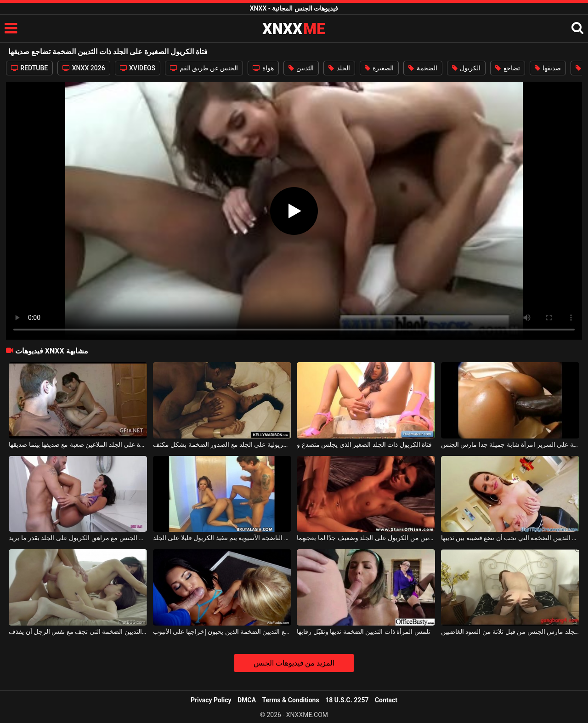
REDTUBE (29, 68)
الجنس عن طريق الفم (204, 68)
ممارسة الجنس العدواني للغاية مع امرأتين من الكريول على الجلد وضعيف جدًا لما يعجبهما (366, 538)
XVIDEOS (138, 68)
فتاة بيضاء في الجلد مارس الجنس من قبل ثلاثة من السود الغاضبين (510, 632)
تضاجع (507, 68)
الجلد (339, 68)
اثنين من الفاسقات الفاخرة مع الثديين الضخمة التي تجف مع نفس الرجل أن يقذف (78, 632)
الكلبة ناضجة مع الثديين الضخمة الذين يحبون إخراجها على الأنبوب (222, 632)
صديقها (548, 68)
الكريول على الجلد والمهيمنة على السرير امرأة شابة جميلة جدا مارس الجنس (510, 444)
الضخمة (423, 68)
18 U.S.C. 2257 (347, 700)
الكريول (466, 68)
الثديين (301, 68)
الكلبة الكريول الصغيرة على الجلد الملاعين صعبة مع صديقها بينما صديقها (78, 444)
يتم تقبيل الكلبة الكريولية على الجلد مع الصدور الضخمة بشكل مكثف (222, 444)
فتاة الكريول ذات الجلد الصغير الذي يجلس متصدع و (364, 444)
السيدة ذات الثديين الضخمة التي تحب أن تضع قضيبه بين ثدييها (510, 538)
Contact (386, 700)
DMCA (247, 700)
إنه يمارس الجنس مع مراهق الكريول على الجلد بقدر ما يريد (78, 538)
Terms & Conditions (291, 700)
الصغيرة (379, 68)
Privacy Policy (211, 700)
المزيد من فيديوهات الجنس (294, 663)
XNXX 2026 (84, 68)
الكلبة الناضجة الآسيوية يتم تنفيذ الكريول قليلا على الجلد (222, 538)
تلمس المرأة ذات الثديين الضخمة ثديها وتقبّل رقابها (363, 632)
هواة (263, 68)
